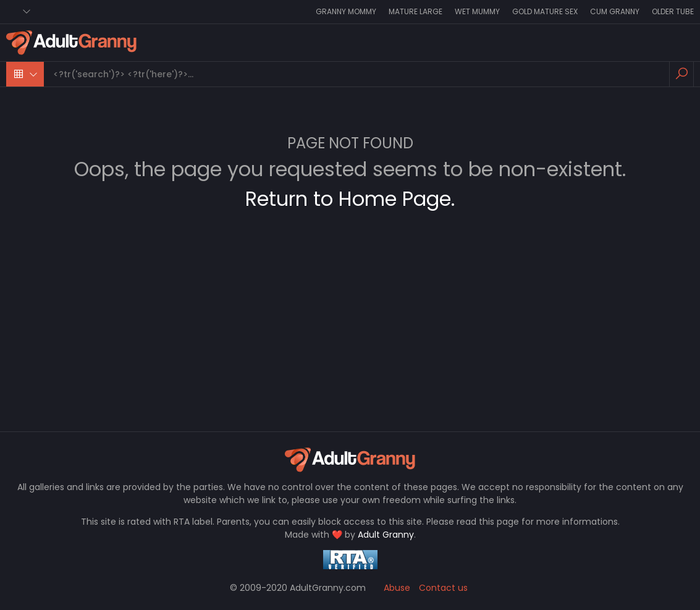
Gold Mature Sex (545, 11)
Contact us (443, 588)
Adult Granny (386, 535)
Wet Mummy (477, 11)
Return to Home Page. (350, 199)
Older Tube (673, 11)
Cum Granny (615, 11)
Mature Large (415, 11)
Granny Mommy (346, 11)
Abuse (397, 588)
